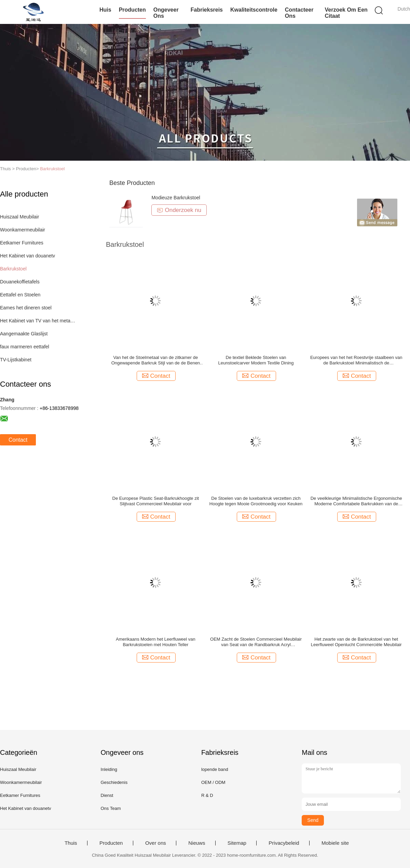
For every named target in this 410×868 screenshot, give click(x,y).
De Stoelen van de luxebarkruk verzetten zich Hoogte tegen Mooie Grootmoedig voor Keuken (256, 501)
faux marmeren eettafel (25, 347)
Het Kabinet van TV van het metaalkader (39, 321)
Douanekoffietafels (20, 282)
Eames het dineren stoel (26, 308)
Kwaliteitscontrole (254, 10)
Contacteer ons (299, 13)
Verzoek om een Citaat (346, 13)
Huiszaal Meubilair (19, 217)
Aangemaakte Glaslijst (24, 334)
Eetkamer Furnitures (22, 243)
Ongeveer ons (166, 13)
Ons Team (111, 808)
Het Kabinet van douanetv (28, 256)
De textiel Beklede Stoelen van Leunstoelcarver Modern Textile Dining (256, 360)
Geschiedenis (114, 782)
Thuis (71, 843)
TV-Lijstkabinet (16, 360)
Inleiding (109, 769)
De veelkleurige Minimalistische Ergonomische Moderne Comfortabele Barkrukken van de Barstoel (356, 501)
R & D (207, 795)
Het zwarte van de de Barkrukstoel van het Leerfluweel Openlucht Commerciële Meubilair (356, 642)
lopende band (215, 769)
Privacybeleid (284, 843)
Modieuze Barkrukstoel (176, 198)
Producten (132, 10)
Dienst (107, 795)
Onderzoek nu (179, 210)
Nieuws (197, 843)
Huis (105, 10)
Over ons (156, 843)
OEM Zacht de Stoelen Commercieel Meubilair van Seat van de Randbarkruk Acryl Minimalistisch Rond (256, 642)
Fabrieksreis (207, 10)
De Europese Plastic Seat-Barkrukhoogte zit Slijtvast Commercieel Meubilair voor (156, 501)
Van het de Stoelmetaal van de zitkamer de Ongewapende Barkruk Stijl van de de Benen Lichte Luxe (156, 360)
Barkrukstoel (52, 169)
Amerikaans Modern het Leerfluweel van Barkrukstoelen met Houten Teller (156, 642)
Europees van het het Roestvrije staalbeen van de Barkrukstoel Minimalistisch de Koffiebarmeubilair (356, 360)
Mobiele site (335, 843)
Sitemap (237, 843)
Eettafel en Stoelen (20, 295)
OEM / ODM (213, 782)
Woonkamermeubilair (23, 230)
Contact (18, 440)
